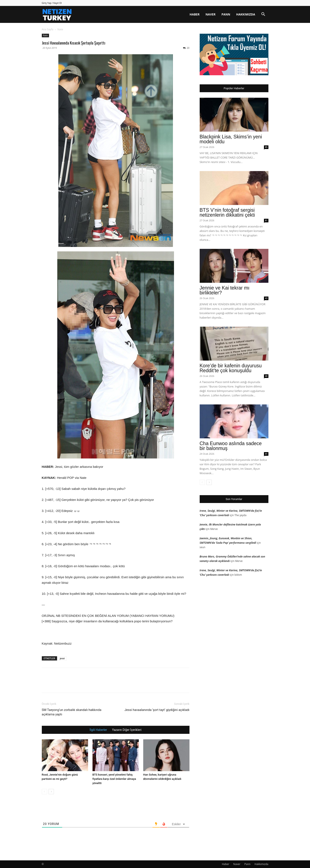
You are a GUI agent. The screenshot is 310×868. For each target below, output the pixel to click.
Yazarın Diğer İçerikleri (127, 730)
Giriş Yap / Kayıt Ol (52, 3)
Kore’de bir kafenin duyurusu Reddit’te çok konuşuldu (231, 368)
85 (266, 147)
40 (266, 376)
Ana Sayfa (48, 29)
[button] (263, 15)
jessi (62, 658)
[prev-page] (44, 792)
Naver (210, 14)
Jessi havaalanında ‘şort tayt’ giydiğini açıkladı (157, 710)
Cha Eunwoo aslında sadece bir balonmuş (231, 446)
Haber (195, 14)
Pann (226, 14)
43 (266, 298)
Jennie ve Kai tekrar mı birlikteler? (225, 290)
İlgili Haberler (98, 730)
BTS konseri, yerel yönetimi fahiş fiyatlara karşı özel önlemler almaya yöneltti (114, 779)
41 (266, 454)
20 (186, 48)
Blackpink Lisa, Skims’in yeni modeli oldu (231, 139)
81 (266, 220)
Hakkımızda (246, 14)
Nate (45, 35)
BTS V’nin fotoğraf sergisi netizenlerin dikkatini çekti (227, 212)
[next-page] (51, 792)
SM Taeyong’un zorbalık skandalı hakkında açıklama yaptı (72, 712)
